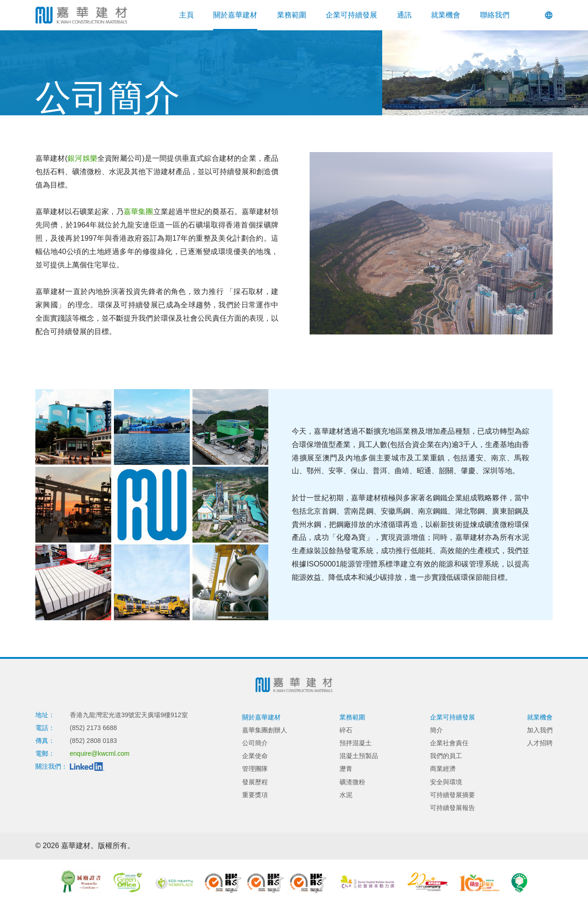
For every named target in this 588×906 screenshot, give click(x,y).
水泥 (346, 795)
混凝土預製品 (359, 756)
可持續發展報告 (452, 808)
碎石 (346, 730)
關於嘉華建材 (235, 15)
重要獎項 (255, 795)
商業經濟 (443, 769)
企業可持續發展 (351, 15)
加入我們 (540, 730)
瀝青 (346, 769)
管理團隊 (255, 769)
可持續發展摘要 (452, 795)
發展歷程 (255, 782)
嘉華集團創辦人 (265, 730)
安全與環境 (446, 782)
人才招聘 (540, 743)
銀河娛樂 (82, 158)
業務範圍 (292, 15)
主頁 (187, 15)
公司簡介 (255, 743)
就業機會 (446, 15)
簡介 (436, 730)
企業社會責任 (449, 743)
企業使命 (255, 756)
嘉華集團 (138, 212)
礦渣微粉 (352, 782)
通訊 (404, 15)
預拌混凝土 (356, 743)
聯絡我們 (495, 15)
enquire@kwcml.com (100, 753)
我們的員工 (446, 756)
